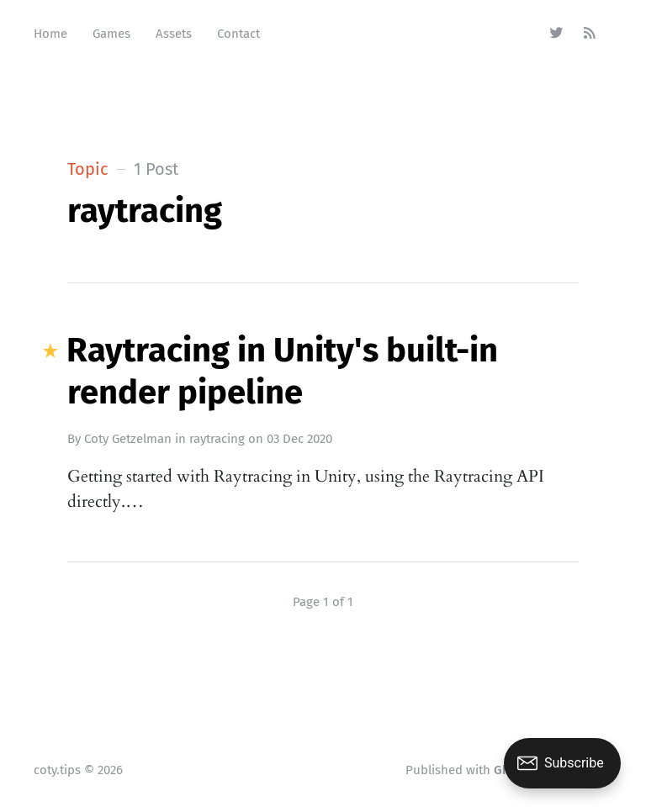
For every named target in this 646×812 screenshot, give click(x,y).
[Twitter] (556, 34)
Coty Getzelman (128, 439)
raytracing (217, 439)
